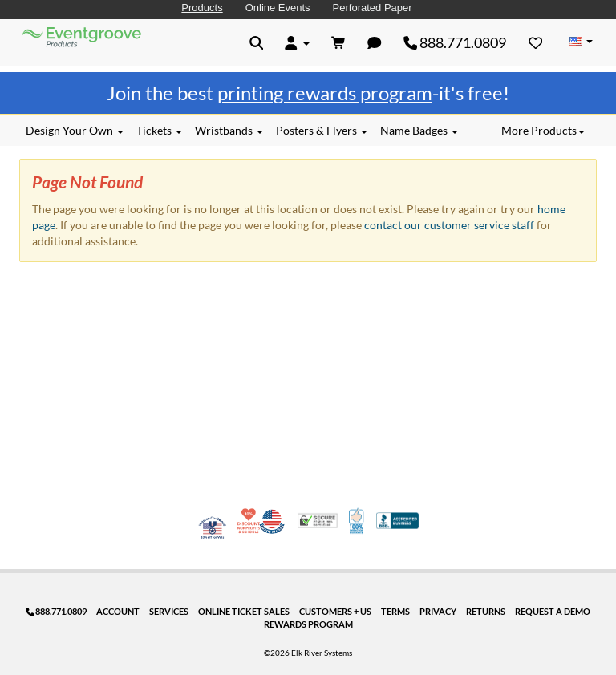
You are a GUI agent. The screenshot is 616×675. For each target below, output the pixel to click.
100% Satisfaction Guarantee (357, 521)
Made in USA (272, 521)
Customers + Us (335, 611)
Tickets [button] (159, 130)
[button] (257, 42)
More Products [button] (543, 130)
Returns (486, 611)
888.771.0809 (455, 42)
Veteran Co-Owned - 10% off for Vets (213, 531)
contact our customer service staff (449, 225)
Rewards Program (308, 624)
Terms (395, 611)
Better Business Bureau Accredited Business (397, 521)
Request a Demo (553, 611)
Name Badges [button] (419, 130)
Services (169, 611)
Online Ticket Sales (244, 611)
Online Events (278, 8)
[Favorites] (536, 42)
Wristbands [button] (229, 130)
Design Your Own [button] (75, 130)
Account (118, 611)
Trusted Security (318, 521)
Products (202, 8)
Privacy (438, 611)
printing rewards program (325, 93)
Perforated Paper (373, 8)
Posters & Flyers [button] (322, 130)
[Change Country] (581, 42)
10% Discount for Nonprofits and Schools (250, 521)
